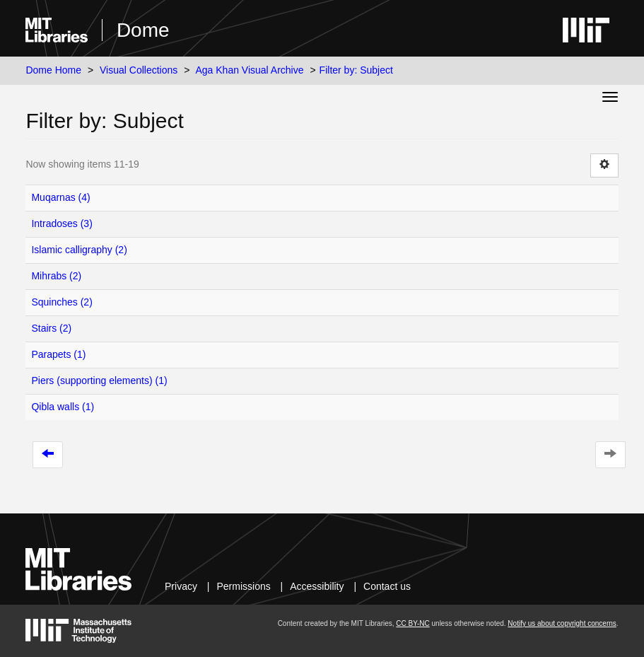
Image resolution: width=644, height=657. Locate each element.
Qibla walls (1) (63, 407)
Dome (143, 30)
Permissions (243, 586)
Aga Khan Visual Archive (249, 70)
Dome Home (53, 70)
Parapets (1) (58, 354)
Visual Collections (139, 70)
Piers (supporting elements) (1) (99, 380)
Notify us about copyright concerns (562, 623)
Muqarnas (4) (60, 197)
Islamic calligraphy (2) (79, 250)
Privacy (181, 586)
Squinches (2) (62, 302)
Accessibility (317, 586)
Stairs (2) (51, 328)
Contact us (387, 586)
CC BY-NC (412, 623)
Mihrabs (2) (56, 276)
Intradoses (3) (62, 223)
